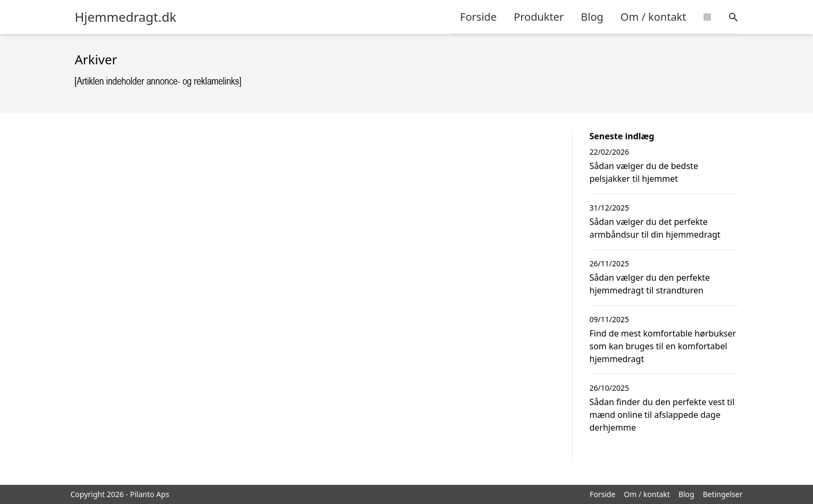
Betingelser (723, 494)
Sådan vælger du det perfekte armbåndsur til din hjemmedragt (655, 228)
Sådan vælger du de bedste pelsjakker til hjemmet (644, 172)
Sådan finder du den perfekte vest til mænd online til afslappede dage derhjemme (662, 415)
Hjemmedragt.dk (126, 17)
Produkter (539, 17)
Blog (592, 17)
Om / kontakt (653, 17)
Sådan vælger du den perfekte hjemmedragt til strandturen (650, 284)
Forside (478, 17)
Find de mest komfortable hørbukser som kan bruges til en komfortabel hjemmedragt (663, 346)
